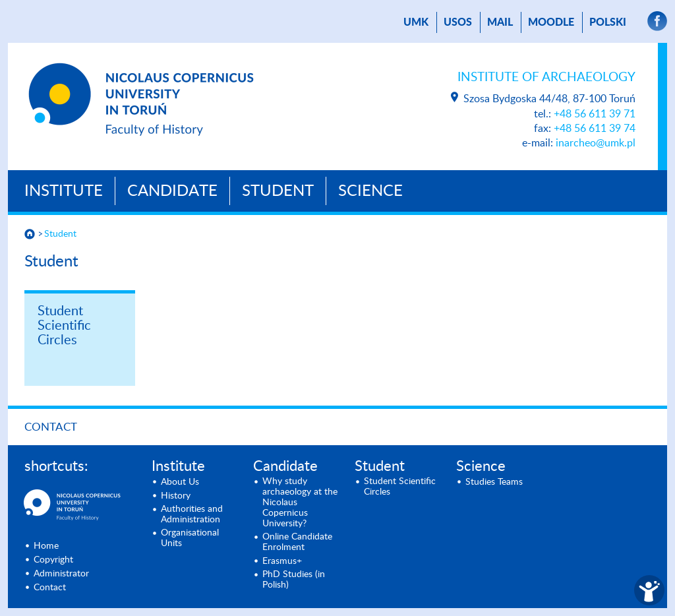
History (176, 496)
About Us (180, 482)
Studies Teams (494, 482)
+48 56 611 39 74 (595, 129)
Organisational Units (190, 538)
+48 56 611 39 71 (595, 114)
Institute (64, 191)
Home (46, 546)
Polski (608, 22)
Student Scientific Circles (64, 326)
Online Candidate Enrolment (297, 542)
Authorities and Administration (192, 514)
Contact (51, 427)
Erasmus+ (282, 561)
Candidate (172, 191)
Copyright (53, 560)
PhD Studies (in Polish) (294, 580)
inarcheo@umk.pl (596, 143)
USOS (458, 22)
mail (500, 22)
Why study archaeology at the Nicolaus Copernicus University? (300, 503)
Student (278, 191)
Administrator (61, 574)
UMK (416, 22)
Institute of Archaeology (546, 77)
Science (370, 191)
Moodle (551, 22)
